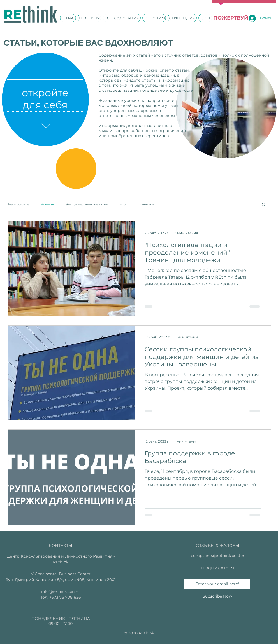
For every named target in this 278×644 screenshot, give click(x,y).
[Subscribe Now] (217, 596)
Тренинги (146, 204)
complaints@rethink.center (218, 556)
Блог (123, 204)
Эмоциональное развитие (87, 204)
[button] (264, 205)
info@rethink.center (61, 591)
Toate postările (18, 204)
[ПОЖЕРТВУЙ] (231, 18)
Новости (48, 204)
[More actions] (260, 233)
